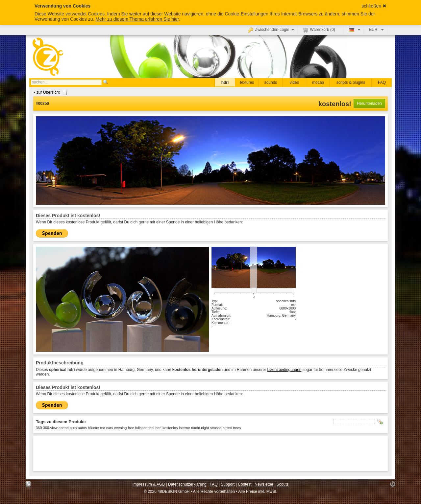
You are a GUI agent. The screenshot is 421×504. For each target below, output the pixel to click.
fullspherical (145, 428)
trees (237, 428)
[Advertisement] (156, 454)
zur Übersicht (50, 92)
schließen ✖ (374, 6)
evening (121, 428)
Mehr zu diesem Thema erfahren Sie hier (137, 19)
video (295, 82)
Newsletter (264, 484)
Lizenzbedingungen (284, 370)
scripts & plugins (351, 82)
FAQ (382, 82)
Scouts (283, 484)
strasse (216, 428)
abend (64, 428)
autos (82, 428)
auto (73, 428)
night (205, 428)
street (227, 428)
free (131, 428)
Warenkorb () (319, 30)
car (102, 428)
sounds (271, 82)
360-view (50, 428)
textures (247, 82)
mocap (318, 82)
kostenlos (170, 428)
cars (110, 428)
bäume (93, 428)
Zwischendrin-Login (272, 30)
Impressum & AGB (149, 484)
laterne (185, 428)
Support (228, 484)
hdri (225, 82)
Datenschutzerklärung (187, 484)
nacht (196, 428)
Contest (245, 484)
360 (39, 428)
